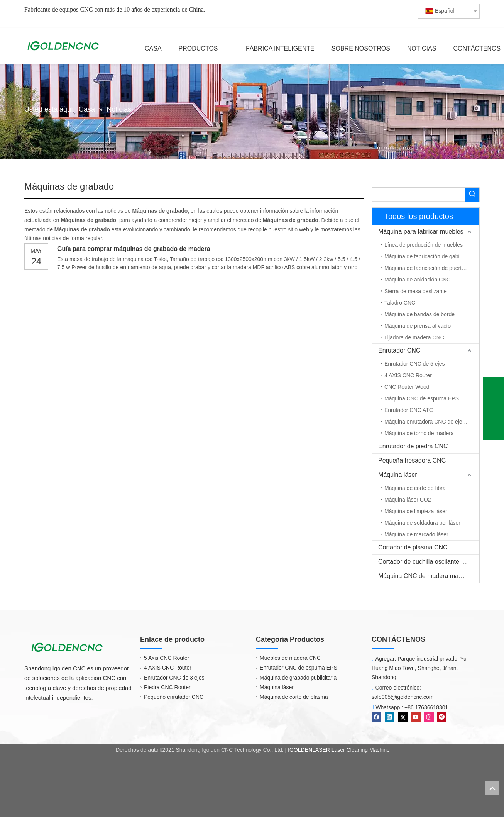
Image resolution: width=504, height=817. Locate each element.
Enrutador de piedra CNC (413, 446)
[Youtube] (416, 717)
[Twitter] (403, 717)
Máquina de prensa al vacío (418, 326)
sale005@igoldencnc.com (403, 697)
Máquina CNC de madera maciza (424, 576)
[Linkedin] (390, 717)
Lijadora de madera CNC (414, 337)
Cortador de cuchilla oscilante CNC (426, 562)
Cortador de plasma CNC (413, 547)
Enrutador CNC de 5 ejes (414, 364)
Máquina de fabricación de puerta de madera (432, 268)
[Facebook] (376, 717)
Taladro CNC (400, 303)
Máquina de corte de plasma (294, 697)
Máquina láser (398, 475)
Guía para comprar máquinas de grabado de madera (134, 249)
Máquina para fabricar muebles (421, 231)
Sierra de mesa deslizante (416, 291)
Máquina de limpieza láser (416, 511)
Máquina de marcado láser (416, 534)
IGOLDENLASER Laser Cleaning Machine (339, 750)
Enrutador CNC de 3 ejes (174, 678)
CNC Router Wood (407, 387)
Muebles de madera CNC (290, 658)
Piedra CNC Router (167, 687)
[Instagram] (429, 717)
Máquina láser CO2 (408, 500)
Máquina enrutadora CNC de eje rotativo (432, 422)
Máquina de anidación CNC (417, 280)
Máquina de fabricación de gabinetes (429, 256)
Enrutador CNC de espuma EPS (299, 668)
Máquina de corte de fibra (415, 488)
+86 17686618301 (426, 707)
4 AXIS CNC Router (408, 375)
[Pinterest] (442, 717)
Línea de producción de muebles (424, 245)
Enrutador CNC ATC (409, 410)
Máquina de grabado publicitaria (298, 678)
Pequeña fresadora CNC (412, 460)
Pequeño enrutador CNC (174, 697)
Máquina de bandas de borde (419, 314)
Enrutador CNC (399, 350)
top (492, 788)
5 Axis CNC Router (167, 658)
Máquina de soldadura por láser (422, 523)
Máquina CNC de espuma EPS (422, 398)
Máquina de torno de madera (419, 433)
